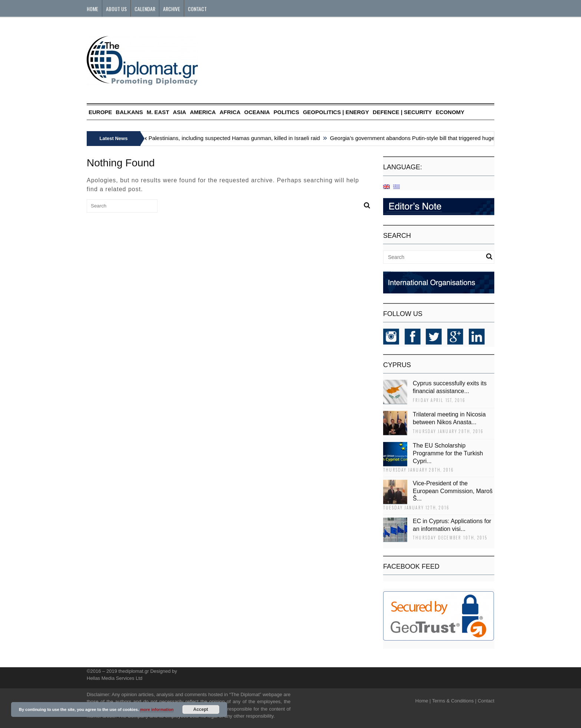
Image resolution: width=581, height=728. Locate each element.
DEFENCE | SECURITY (402, 112)
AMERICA (203, 112)
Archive (172, 9)
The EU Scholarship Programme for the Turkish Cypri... (448, 453)
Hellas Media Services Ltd (114, 678)
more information (157, 709)
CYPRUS (397, 365)
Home (92, 9)
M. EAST (158, 112)
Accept (201, 709)
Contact (197, 9)
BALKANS (129, 112)
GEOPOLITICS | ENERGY (336, 112)
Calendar (145, 9)
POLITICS (286, 112)
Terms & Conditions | (454, 701)
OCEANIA (257, 112)
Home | (423, 701)
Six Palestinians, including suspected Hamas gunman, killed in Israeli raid (231, 138)
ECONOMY (450, 112)
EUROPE (100, 112)
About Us (116, 9)
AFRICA (230, 112)
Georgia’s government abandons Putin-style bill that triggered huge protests (424, 138)
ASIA (180, 112)
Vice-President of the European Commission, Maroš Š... (453, 491)
